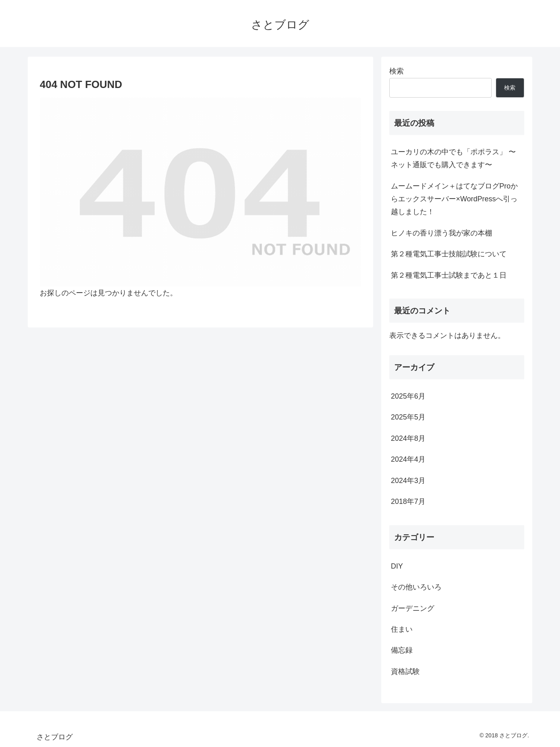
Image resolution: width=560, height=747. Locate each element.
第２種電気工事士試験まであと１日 (449, 275)
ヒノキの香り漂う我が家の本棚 (441, 233)
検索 (396, 71)
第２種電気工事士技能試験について (449, 254)
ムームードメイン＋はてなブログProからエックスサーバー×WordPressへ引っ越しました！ (454, 199)
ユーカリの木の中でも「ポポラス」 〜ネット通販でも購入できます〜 (453, 158)
